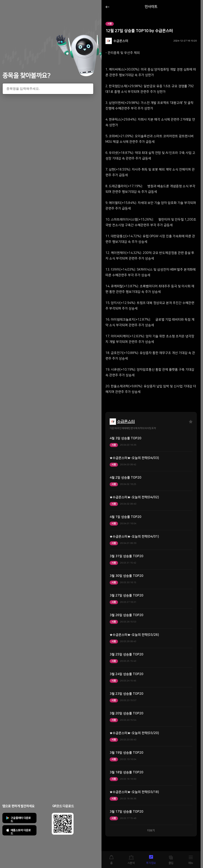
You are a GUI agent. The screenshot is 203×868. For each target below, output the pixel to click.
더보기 (151, 830)
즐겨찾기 (191, 422)
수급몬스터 (126, 422)
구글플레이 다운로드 (21, 820)
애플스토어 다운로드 (21, 832)
